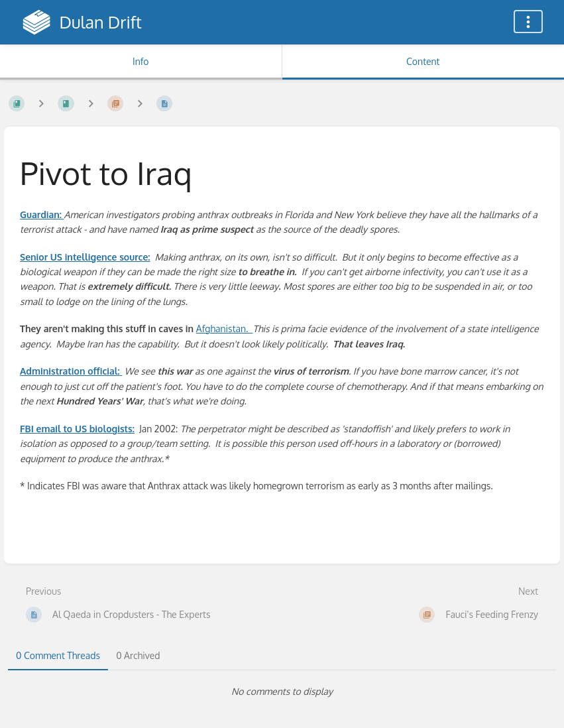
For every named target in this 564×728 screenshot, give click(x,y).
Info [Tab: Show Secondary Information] (141, 61)
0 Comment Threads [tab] (58, 655)
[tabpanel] (282, 692)
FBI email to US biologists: (77, 429)
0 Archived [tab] (138, 655)
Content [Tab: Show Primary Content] (423, 61)
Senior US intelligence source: (85, 257)
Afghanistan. (225, 329)
